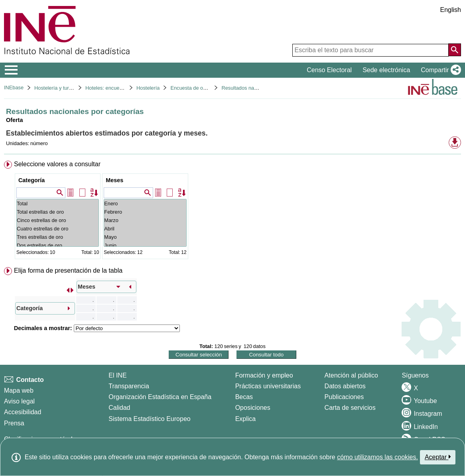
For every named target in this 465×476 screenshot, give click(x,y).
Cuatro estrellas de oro (58, 229)
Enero (145, 204)
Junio (145, 245)
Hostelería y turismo (57, 88)
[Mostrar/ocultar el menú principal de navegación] (11, 70)
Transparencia (129, 386)
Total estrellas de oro (58, 212)
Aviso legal (19, 401)
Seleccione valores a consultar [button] (57, 164)
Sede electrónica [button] (386, 70)
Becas (244, 397)
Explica (246, 419)
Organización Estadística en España (160, 397)
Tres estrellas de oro (58, 237)
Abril (145, 229)
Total (58, 204)
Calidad (119, 408)
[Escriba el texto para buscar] (370, 50)
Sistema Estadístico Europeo (149, 419)
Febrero (145, 212)
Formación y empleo (264, 375)
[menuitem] (232, 211)
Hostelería (148, 88)
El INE (117, 375)
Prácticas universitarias (268, 386)
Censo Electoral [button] (329, 70)
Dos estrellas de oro (58, 245)
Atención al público (351, 375)
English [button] (451, 10)
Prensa (14, 423)
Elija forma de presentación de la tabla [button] (68, 270)
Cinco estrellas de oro (58, 220)
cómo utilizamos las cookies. (377, 457)
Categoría (32, 180)
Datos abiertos (345, 386)
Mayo (145, 237)
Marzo (145, 220)
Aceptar (438, 457)
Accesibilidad (23, 412)
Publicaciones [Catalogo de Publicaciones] (344, 397)
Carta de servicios (350, 408)
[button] (439, 70)
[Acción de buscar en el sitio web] (455, 50)
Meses (114, 180)
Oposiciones (253, 408)
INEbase (14, 88)
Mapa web (19, 390)
